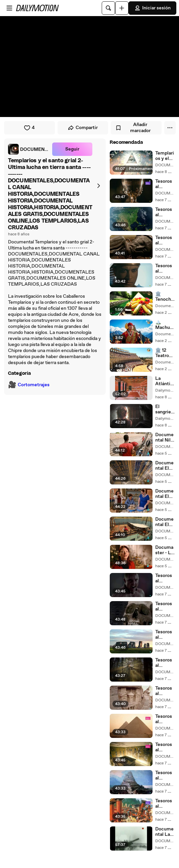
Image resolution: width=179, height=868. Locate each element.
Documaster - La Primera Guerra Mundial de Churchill (164, 550)
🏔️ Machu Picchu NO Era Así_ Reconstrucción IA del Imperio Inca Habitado (165, 325)
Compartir (83, 128)
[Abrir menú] (9, 8)
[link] (29, 149)
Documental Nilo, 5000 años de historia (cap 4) (165, 438)
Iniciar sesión (152, 8)
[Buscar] (108, 8)
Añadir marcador (133, 128)
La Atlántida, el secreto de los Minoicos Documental (164, 381)
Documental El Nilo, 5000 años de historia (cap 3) (164, 466)
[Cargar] (122, 8)
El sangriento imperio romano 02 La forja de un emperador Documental (165, 409)
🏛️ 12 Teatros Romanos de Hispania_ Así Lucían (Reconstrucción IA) (164, 353)
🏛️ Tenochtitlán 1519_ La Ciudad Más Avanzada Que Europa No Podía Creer (165, 297)
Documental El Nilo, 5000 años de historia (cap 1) (164, 522)
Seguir (72, 149)
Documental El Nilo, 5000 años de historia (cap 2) (164, 494)
